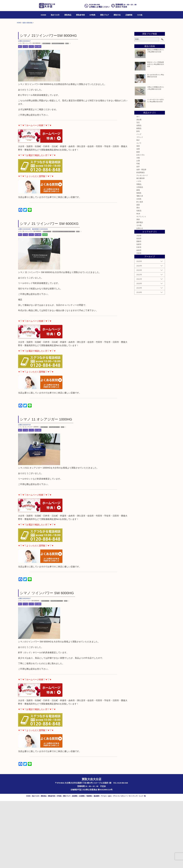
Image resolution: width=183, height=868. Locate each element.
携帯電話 (140, 289)
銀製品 (139, 195)
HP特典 (92, 15)
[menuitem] (43, 15)
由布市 (139, 317)
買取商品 (68, 15)
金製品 (139, 192)
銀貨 (138, 219)
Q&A (110, 863)
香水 (138, 275)
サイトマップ (133, 863)
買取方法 (117, 15)
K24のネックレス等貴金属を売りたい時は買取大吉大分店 (156, 131)
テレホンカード (142, 242)
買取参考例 (80, 15)
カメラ (139, 210)
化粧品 (139, 278)
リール (25, 114)
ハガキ (139, 248)
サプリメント (141, 283)
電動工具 (140, 263)
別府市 (139, 311)
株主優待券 (141, 245)
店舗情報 (129, 15)
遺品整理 (96, 863)
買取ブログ (105, 15)
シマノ (31, 114)
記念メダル (141, 222)
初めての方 (55, 15)
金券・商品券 (141, 236)
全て (20, 114)
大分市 (45, 302)
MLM (138, 280)
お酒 (138, 228)
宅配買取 (89, 863)
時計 (138, 207)
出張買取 (82, 863)
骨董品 (139, 251)
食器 (138, 213)
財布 (138, 198)
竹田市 (139, 320)
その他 (140, 15)
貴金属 (139, 186)
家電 (138, 257)
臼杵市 (139, 314)
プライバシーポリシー (120, 863)
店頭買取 (75, 863)
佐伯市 (139, 305)
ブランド (140, 204)
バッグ (139, 201)
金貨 (138, 216)
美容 (138, 286)
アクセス (104, 863)
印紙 (138, 231)
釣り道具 (38, 114)
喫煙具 (139, 260)
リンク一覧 (142, 863)
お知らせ (140, 295)
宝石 (138, 189)
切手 (138, 233)
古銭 (138, 225)
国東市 (139, 308)
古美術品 (140, 254)
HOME (43, 15)
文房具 (139, 266)
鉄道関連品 (141, 239)
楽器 (138, 272)
